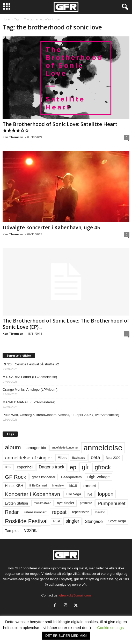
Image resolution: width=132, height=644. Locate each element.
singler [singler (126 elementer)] (73, 521)
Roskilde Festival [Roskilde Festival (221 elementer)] (26, 521)
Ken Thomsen (13, 137)
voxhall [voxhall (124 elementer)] (32, 530)
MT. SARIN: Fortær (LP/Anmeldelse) (30, 377)
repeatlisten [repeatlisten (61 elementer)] (81, 512)
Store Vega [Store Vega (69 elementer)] (117, 521)
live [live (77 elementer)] (90, 494)
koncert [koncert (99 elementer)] (89, 486)
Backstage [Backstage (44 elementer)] (79, 458)
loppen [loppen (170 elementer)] (106, 494)
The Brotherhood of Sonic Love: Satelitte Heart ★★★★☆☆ (60, 127)
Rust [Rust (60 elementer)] (57, 521)
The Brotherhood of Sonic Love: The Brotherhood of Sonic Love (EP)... (66, 324)
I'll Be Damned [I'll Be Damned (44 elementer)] (38, 485)
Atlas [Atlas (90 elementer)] (62, 458)
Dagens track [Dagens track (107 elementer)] (52, 467)
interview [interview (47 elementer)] (58, 485)
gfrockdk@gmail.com (75, 595)
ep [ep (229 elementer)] (73, 467)
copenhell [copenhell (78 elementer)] (25, 467)
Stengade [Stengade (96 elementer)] (94, 521)
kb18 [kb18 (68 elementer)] (73, 486)
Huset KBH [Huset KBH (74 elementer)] (14, 486)
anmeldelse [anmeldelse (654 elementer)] (103, 448)
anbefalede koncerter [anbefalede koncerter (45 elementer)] (65, 447)
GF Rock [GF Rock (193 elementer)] (16, 477)
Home (6, 19)
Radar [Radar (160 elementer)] (12, 512)
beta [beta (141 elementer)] (95, 457)
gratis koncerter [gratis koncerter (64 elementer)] (44, 477)
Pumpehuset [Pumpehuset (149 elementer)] (111, 503)
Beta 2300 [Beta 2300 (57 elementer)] (113, 458)
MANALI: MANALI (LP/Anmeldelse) (29, 402)
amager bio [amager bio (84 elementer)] (36, 448)
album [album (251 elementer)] (13, 447)
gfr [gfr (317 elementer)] (85, 467)
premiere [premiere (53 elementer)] (86, 503)
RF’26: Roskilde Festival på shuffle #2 (31, 364)
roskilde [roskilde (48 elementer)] (100, 512)
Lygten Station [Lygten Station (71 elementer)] (16, 503)
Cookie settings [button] (110, 628)
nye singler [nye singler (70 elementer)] (66, 503)
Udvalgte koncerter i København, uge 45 (51, 227)
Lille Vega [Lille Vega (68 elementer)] (73, 494)
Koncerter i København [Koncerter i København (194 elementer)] (32, 494)
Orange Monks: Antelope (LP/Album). (30, 390)
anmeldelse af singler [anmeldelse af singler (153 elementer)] (28, 458)
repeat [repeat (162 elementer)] (59, 512)
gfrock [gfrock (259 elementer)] (103, 467)
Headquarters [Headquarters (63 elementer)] (71, 477)
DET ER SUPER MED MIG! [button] (66, 636)
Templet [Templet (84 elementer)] (12, 531)
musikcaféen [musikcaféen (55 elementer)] (43, 503)
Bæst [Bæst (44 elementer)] (8, 467)
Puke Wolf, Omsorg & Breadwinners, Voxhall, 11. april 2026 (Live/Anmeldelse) (61, 415)
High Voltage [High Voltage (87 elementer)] (98, 477)
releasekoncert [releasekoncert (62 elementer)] (35, 512)
